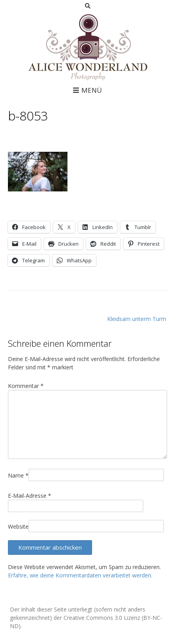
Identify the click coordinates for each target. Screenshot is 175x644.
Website (18, 526)
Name (18, 475)
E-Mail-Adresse (30, 496)
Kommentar (26, 386)
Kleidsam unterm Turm (137, 319)
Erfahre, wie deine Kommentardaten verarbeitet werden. (80, 575)
